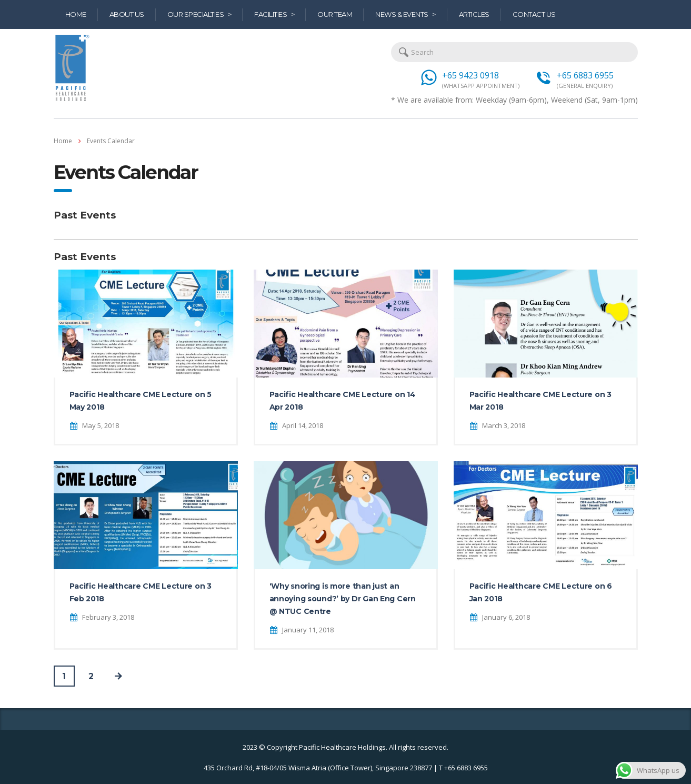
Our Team (335, 14)
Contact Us (534, 14)
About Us (127, 14)
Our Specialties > (199, 14)
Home (76, 14)
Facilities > (274, 14)
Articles (474, 14)
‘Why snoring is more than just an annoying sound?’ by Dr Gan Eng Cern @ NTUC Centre (343, 599)
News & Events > (405, 14)
